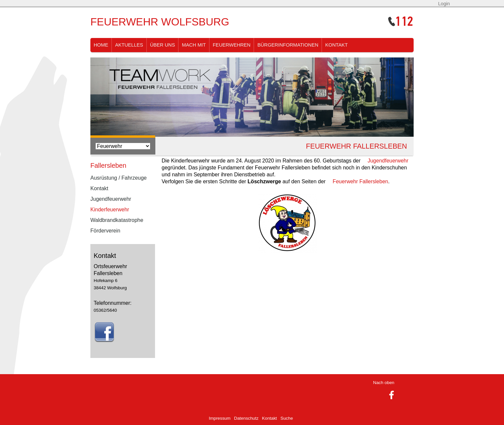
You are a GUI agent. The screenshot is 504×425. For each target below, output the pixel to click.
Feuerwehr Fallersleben (361, 181)
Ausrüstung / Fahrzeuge (119, 178)
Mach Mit (194, 45)
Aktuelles (129, 45)
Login (444, 4)
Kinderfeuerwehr (110, 210)
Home (101, 45)
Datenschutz (246, 418)
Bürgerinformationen (288, 45)
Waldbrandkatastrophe (117, 220)
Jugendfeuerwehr (388, 161)
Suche (287, 418)
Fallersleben (108, 165)
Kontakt (336, 45)
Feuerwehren (232, 45)
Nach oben (384, 383)
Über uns (163, 45)
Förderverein (105, 231)
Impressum (220, 418)
